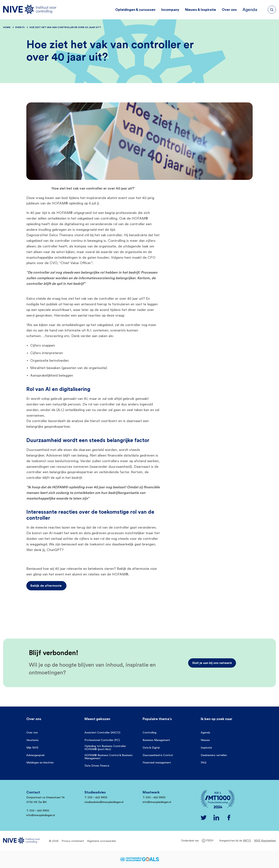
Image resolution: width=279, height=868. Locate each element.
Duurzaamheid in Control (158, 755)
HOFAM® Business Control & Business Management (108, 757)
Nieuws (205, 740)
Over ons (233, 10)
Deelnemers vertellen (214, 755)
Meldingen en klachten (40, 763)
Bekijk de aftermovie (46, 586)
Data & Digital (151, 748)
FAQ (204, 763)
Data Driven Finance (97, 766)
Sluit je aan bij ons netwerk (212, 663)
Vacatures (32, 740)
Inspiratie (206, 748)
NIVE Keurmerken (265, 841)
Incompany (174, 10)
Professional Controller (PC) (102, 740)
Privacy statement (73, 841)
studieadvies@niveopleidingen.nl (104, 802)
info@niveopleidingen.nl (41, 815)
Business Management (156, 740)
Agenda (255, 10)
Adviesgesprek (35, 755)
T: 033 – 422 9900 (38, 811)
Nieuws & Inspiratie (204, 10)
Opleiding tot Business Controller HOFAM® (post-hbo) (105, 748)
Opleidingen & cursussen (139, 10)
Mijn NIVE (32, 748)
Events (20, 27)
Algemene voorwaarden (102, 841)
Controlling (149, 733)
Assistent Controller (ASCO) (102, 733)
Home (7, 27)
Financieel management (157, 763)
